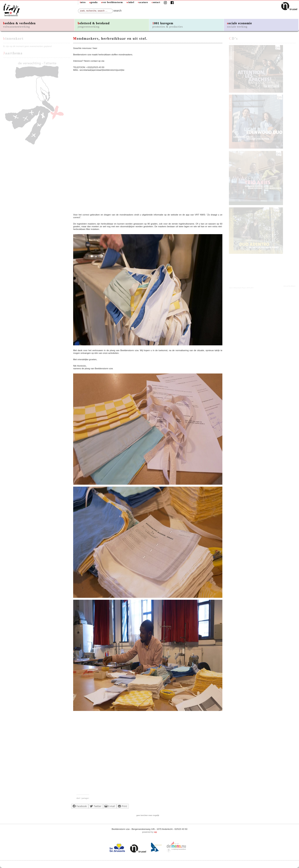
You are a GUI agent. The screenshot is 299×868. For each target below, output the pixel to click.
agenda (94, 2)
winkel (130, 2)
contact (156, 2)
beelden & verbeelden (19, 25)
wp (155, 832)
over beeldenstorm (112, 2)
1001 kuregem (168, 25)
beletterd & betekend (94, 25)
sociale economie (239, 25)
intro (83, 2)
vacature (143, 2)
